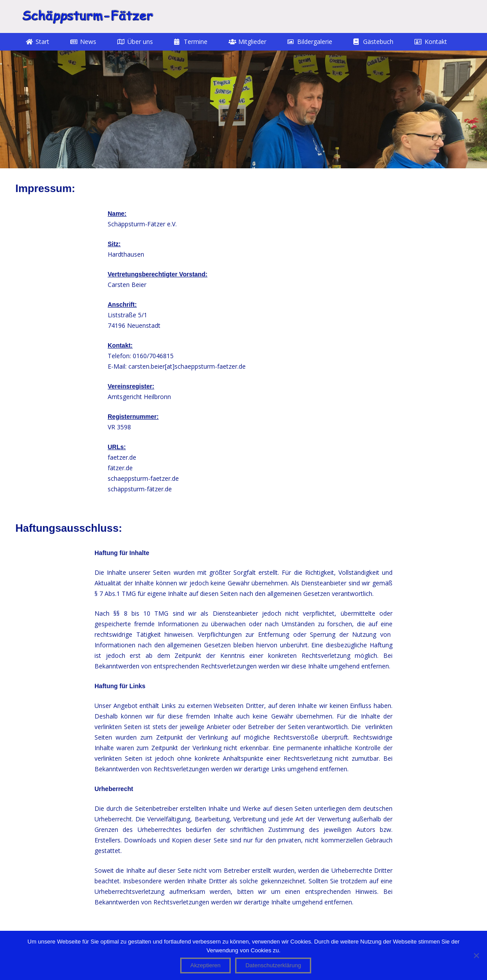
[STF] (87, 16)
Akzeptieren (205, 965)
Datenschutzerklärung (273, 965)
